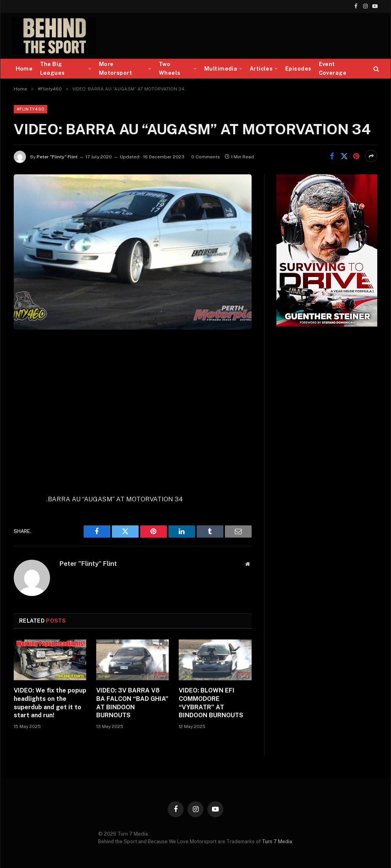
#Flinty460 (31, 109)
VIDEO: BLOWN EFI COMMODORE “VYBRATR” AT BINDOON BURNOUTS (211, 703)
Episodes (298, 69)
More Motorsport (116, 68)
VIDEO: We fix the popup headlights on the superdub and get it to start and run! (50, 703)
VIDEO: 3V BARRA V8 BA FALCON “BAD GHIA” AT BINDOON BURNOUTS (132, 703)
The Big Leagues (53, 68)
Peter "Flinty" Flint (57, 157)
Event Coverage (333, 68)
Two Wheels (170, 68)
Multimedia (221, 69)
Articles (261, 69)
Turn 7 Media (277, 841)
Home (24, 69)
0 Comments (206, 157)
